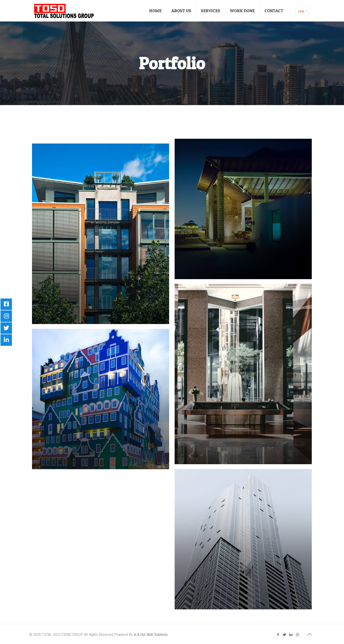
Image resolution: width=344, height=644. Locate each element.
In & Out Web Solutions (151, 635)
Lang (303, 11)
